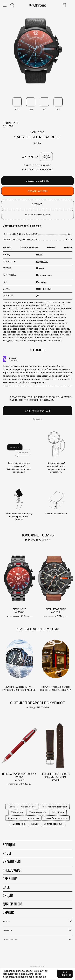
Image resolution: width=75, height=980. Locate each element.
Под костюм (32, 818)
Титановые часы (38, 812)
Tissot (11, 807)
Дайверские (19, 824)
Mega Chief (42, 261)
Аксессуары (12, 870)
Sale (6, 887)
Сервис (8, 912)
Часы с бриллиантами (56, 818)
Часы (7, 853)
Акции (8, 896)
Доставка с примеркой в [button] (22, 226)
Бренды (9, 845)
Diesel (39, 255)
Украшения (12, 862)
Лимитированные (53, 824)
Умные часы (17, 812)
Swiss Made (58, 812)
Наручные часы (44, 275)
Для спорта (14, 818)
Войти (36, 419)
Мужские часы (28, 807)
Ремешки (10, 879)
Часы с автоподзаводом (54, 807)
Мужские (41, 282)
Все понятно (65, 974)
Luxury (35, 824)
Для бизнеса (13, 904)
